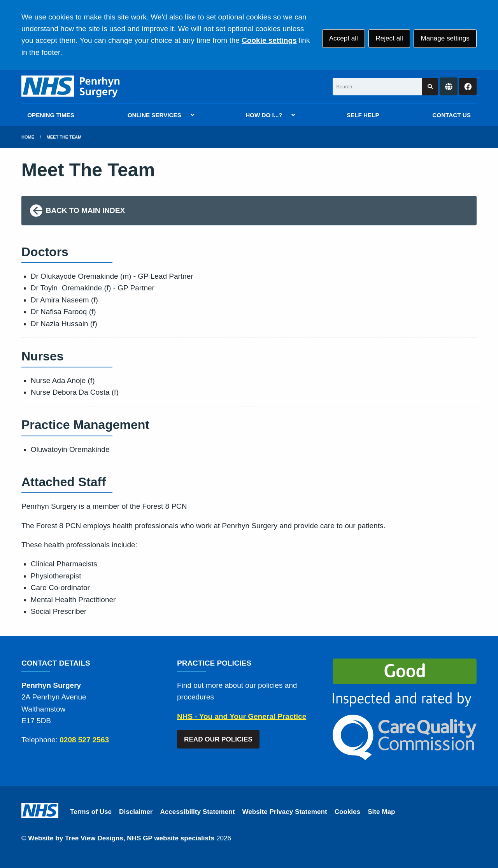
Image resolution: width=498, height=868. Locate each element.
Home (28, 137)
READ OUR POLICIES (218, 739)
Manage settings (445, 38)
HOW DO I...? (264, 115)
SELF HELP (363, 115)
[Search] (377, 87)
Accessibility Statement (198, 812)
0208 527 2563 (84, 740)
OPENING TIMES (51, 115)
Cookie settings (269, 40)
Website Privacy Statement (284, 812)
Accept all (344, 38)
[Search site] (430, 87)
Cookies (348, 812)
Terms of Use (91, 812)
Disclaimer (136, 812)
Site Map (381, 812)
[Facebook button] (468, 87)
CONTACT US (451, 115)
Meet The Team (64, 137)
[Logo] (71, 87)
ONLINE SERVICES (154, 115)
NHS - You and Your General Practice (242, 716)
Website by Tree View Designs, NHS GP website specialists (121, 838)
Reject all (389, 38)
